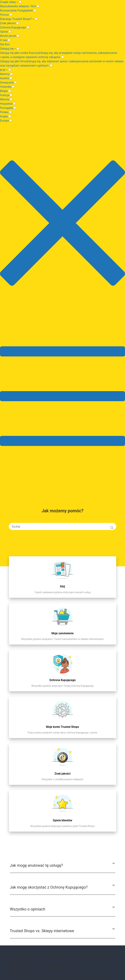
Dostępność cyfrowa (53, 956)
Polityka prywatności (93, 952)
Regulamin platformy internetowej (90, 956)
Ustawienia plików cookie (21, 956)
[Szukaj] (62, 526)
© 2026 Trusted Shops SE (21, 952)
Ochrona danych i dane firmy (58, 952)
